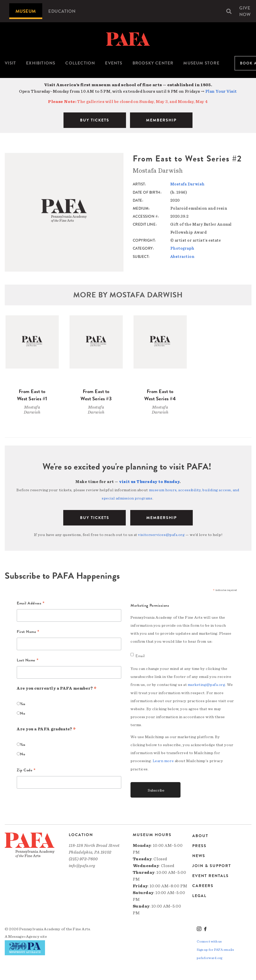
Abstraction (182, 256)
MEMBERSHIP (161, 120)
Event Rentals (210, 875)
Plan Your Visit (221, 91)
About (200, 835)
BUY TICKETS (95, 120)
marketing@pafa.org (206, 684)
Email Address (31, 603)
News (199, 855)
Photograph (182, 248)
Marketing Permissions (150, 605)
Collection (80, 63)
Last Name (28, 660)
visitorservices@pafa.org (161, 534)
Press (199, 845)
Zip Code (26, 770)
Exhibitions (41, 63)
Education (62, 11)
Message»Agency (24, 935)
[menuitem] (26, 11)
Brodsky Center (153, 63)
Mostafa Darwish (187, 184)
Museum (26, 11)
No (22, 713)
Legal (199, 894)
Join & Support (212, 865)
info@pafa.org (82, 864)
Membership (161, 517)
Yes (23, 703)
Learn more (163, 760)
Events (114, 63)
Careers (203, 885)
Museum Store (201, 63)
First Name (28, 631)
